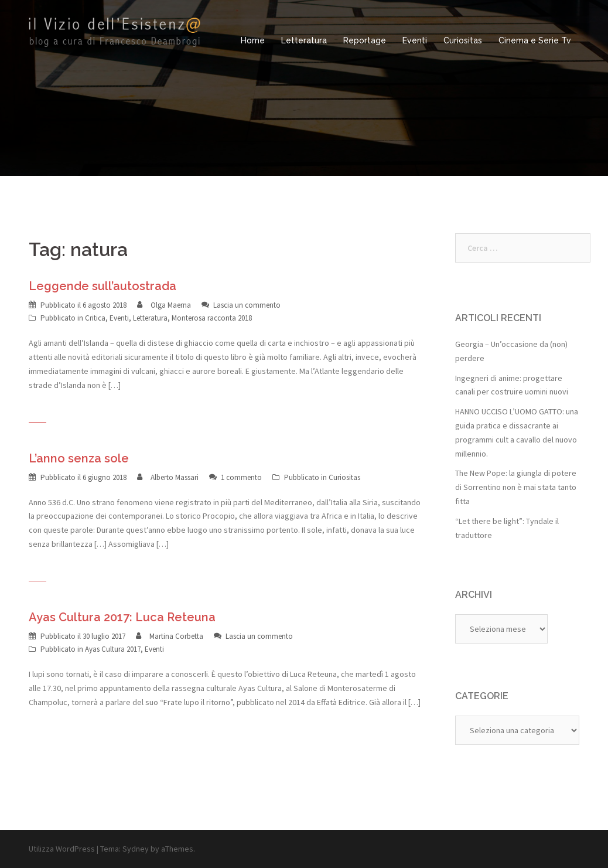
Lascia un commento (247, 305)
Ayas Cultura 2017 (113, 649)
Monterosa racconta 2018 (212, 318)
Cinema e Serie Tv (535, 40)
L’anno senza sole (79, 458)
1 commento (241, 477)
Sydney (136, 849)
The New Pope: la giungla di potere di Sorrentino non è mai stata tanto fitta (516, 487)
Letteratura (304, 40)
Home (253, 40)
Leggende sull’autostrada (103, 286)
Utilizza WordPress (62, 849)
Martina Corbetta (176, 636)
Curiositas (463, 40)
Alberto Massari (175, 477)
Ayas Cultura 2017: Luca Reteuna (122, 617)
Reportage (365, 40)
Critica (95, 318)
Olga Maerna (171, 305)
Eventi (415, 40)
